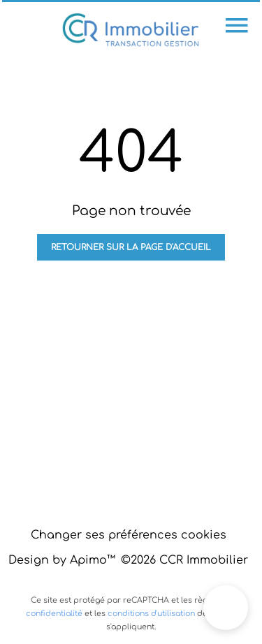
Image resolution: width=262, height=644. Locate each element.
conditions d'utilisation (151, 614)
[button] (226, 608)
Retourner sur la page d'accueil (131, 247)
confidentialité (54, 614)
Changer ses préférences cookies (129, 535)
